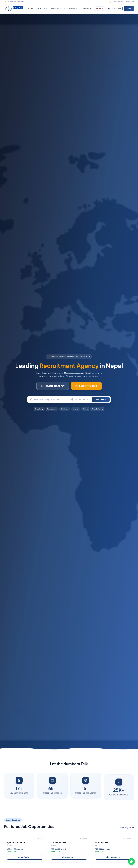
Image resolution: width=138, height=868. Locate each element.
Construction (52, 411)
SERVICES (56, 8)
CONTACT (86, 8)
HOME (30, 8)
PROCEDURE (71, 8)
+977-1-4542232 (118, 2)
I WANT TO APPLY (53, 386)
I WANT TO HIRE (86, 386)
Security (76, 411)
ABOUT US (42, 8)
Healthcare (65, 411)
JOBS (129, 8)
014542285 (130, 2)
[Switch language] (100, 9)
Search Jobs (101, 399)
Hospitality (39, 411)
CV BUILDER (115, 8)
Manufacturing (97, 411)
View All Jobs (127, 827)
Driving (85, 411)
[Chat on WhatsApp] (132, 861)
